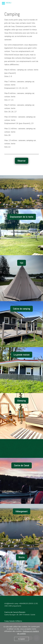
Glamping (21, 401)
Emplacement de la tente (22, 217)
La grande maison (22, 355)
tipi (22, 263)
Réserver (22, 161)
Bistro (22, 557)
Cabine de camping (22, 309)
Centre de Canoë (22, 465)
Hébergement (22, 511)
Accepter (21, 639)
